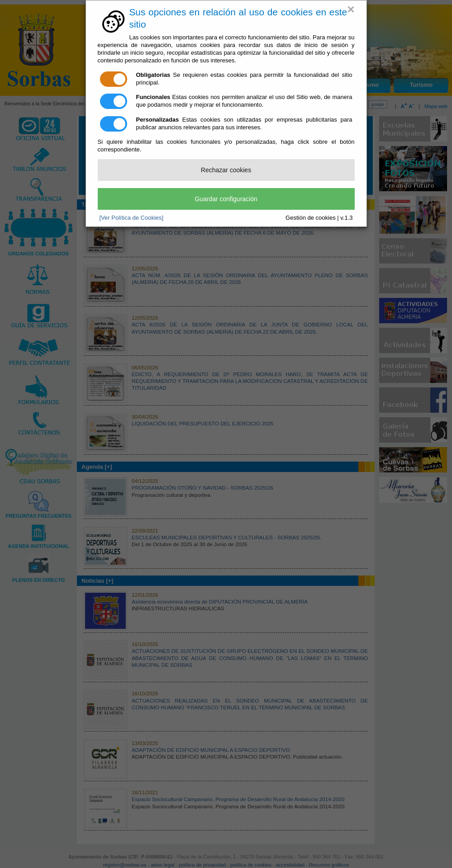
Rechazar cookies (226, 170)
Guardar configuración (226, 199)
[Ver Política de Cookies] (132, 218)
